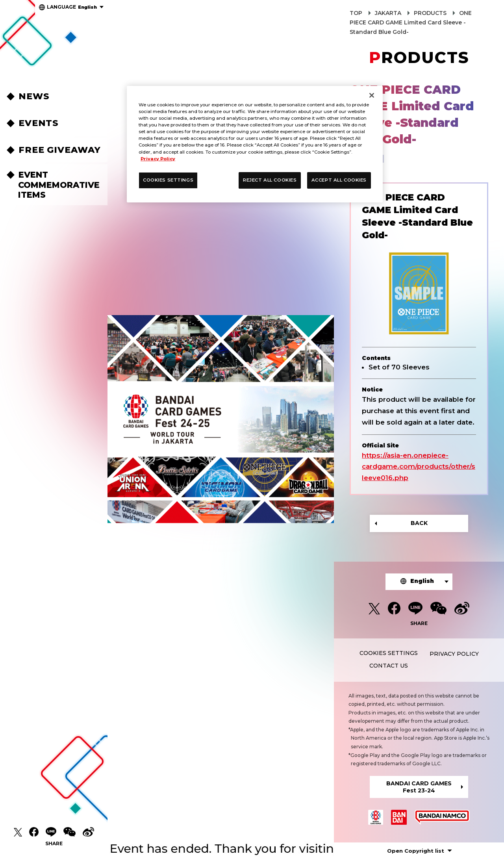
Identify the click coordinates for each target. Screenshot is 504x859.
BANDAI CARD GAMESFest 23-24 (419, 787)
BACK (419, 523)
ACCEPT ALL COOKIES (339, 180)
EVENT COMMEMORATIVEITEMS (59, 185)
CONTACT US (389, 666)
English (72, 7)
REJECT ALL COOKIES (270, 180)
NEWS (34, 96)
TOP (356, 13)
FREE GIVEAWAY (59, 150)
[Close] (372, 95)
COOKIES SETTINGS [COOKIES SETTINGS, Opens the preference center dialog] (168, 180)
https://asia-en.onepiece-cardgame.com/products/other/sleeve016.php (419, 467)
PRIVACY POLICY (454, 654)
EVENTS (39, 123)
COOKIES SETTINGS (389, 653)
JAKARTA (388, 13)
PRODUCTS (430, 13)
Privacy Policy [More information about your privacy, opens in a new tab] (158, 159)
